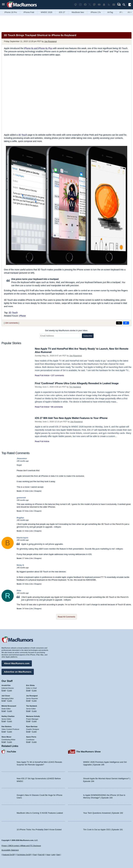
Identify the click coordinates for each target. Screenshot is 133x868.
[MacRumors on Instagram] (80, 5)
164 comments (11, 323)
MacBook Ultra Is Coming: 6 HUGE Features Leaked (40, 812)
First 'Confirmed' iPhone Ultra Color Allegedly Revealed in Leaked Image (79, 383)
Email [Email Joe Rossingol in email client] (28, 700)
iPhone (22, 316)
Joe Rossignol (51, 41)
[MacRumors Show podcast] (76, 5)
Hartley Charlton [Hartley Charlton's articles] (8, 716)
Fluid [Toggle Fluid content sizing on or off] (35, 855)
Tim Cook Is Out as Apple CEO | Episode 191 (103, 829)
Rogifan (20, 518)
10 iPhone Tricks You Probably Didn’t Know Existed (39, 829)
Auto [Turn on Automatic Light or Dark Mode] (48, 855)
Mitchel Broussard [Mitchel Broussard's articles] (9, 705)
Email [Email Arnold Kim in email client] (4, 690)
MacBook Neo (78, 12)
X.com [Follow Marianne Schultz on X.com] (34, 721)
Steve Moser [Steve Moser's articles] (6, 736)
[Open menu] (3, 5)
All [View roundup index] (130, 12)
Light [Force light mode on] (53, 855)
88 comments (57, 407)
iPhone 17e (96, 12)
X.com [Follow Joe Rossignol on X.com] (34, 700)
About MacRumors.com (17, 663)
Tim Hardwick (75, 387)
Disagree (38, 491)
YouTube (11, 751)
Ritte (19, 591)
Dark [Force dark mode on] (58, 855)
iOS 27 (62, 12)
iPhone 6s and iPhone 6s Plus (38, 48)
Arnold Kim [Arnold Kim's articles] (6, 685)
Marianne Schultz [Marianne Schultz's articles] (33, 716)
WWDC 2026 (47, 12)
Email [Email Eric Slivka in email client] (28, 690)
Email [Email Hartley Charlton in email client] (4, 721)
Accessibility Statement (10, 850)
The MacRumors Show (88, 751)
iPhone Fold (29, 12)
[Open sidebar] (130, 5)
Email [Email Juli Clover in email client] (4, 700)
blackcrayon (22, 538)
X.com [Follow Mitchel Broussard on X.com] (10, 710)
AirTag (110, 12)
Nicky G (20, 565)
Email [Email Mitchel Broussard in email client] (4, 710)
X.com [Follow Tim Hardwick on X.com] (34, 710)
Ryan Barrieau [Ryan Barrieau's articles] (32, 726)
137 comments (57, 375)
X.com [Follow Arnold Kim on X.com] (10, 690)
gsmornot (21, 498)
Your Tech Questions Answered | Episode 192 (103, 812)
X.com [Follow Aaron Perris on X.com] (34, 741)
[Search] (125, 5)
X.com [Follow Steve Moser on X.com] (10, 741)
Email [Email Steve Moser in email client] (4, 741)
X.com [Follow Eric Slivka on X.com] (34, 690)
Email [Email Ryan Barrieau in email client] (28, 731)
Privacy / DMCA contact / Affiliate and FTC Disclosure (21, 846)
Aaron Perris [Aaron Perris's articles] (31, 736)
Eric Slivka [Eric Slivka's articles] (30, 685)
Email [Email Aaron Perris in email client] (28, 741)
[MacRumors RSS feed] (109, 5)
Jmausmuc (22, 458)
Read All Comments (66, 617)
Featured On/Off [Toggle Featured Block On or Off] (8, 855)
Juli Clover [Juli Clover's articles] (6, 695)
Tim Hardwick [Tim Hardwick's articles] (32, 705)
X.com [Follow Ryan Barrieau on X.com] (34, 731)
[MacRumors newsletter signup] (114, 5)
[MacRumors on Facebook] (85, 5)
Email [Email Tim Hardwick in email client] (28, 710)
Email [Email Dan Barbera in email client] (4, 731)
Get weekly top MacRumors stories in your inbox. (66, 330)
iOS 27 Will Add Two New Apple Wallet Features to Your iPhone (73, 418)
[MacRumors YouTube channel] (99, 5)
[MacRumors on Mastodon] (94, 5)
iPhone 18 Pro (11, 12)
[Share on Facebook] (126, 323)
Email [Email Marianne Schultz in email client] (28, 721)
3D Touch (23, 135)
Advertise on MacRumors (18, 671)
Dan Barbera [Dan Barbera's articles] (6, 726)
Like (31, 491)
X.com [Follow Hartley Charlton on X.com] (10, 721)
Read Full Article (42, 375)
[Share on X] (119, 323)
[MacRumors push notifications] (104, 5)
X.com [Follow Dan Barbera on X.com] (10, 731)
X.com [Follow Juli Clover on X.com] (10, 700)
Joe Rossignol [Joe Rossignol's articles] (32, 695)
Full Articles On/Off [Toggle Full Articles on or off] (24, 855)
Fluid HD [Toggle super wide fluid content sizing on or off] (41, 855)
